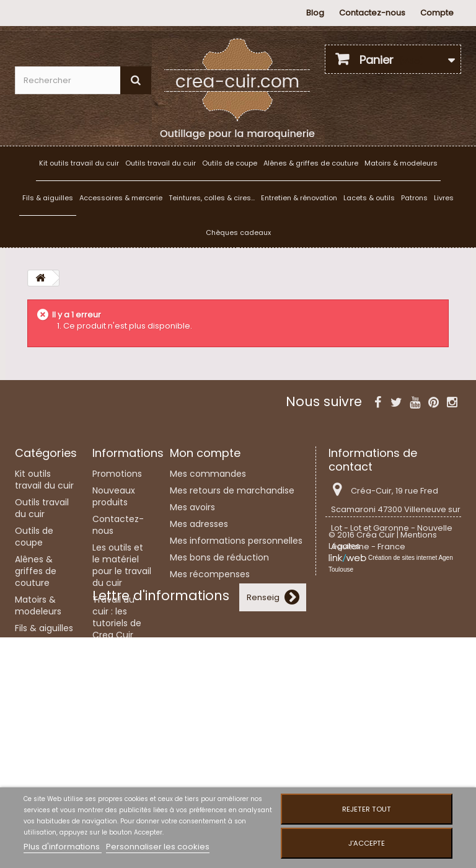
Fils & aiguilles (48, 198)
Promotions (117, 474)
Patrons (414, 198)
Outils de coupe (230, 163)
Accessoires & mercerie (121, 198)
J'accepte (367, 843)
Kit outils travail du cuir (79, 163)
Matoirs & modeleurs (401, 163)
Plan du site (117, 777)
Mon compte (205, 453)
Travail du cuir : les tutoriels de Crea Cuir (117, 617)
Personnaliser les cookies (158, 847)
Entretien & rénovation (299, 198)
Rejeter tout (367, 809)
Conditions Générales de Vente (121, 749)
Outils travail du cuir (161, 163)
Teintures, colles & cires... (212, 198)
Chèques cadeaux (238, 232)
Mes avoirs (192, 507)
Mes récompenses (210, 574)
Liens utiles (116, 720)
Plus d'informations (63, 847)
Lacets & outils (369, 198)
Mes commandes (208, 474)
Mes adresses (199, 524)
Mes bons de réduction (219, 557)
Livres (444, 198)
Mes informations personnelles (236, 541)
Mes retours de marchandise (232, 490)
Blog (315, 13)
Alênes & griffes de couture (311, 163)
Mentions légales (112, 698)
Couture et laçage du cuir (116, 663)
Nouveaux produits (114, 496)
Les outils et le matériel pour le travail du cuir (122, 565)
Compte (437, 13)
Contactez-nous (372, 13)
